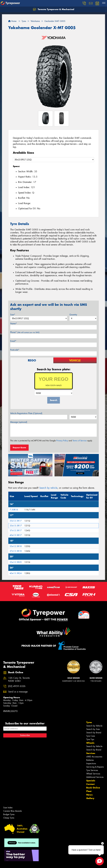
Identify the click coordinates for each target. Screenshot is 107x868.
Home (12, 21)
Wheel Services (93, 774)
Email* (13, 341)
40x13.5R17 (16, 535)
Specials (91, 781)
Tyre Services (92, 770)
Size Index (8, 808)
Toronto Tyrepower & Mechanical (54, 9)
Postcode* (15, 350)
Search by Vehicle (94, 726)
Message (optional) (19, 422)
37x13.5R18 (16, 551)
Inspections (91, 763)
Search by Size (93, 729)
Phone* (25, 332)
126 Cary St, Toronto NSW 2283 (19, 680)
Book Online (93, 788)
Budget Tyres (9, 814)
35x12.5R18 (16, 546)
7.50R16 (14, 510)
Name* (13, 324)
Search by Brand (94, 733)
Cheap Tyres (9, 818)
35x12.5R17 (16, 521)
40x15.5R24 (16, 573)
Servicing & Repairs (95, 767)
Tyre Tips (90, 739)
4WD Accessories (94, 757)
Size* (13, 315)
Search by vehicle (48, 488)
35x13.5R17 (16, 526)
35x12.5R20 (16, 562)
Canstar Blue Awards (12, 811)
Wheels (90, 743)
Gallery (90, 798)
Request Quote (19, 448)
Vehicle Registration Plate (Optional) (26, 413)
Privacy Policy (62, 441)
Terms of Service (80, 441)
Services (91, 753)
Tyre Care (91, 736)
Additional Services (95, 777)
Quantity (73, 315)
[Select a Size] (53, 160)
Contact (90, 784)
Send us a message (18, 692)
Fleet (89, 791)
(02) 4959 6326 (17, 686)
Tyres (89, 722)
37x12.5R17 (16, 530)
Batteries (90, 760)
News (89, 795)
